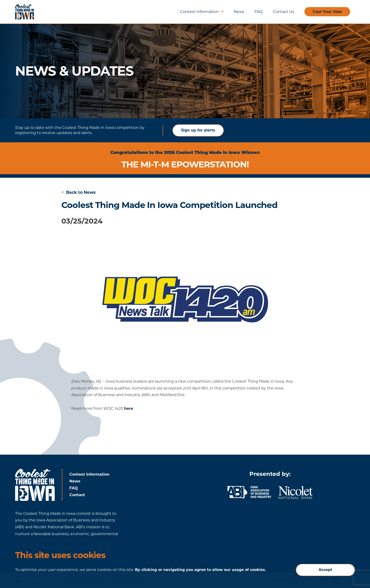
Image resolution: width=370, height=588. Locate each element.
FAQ (259, 12)
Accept (325, 570)
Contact (77, 495)
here (129, 408)
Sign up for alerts (198, 130)
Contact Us (283, 12)
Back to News (78, 192)
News (239, 12)
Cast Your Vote (327, 12)
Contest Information (202, 12)
